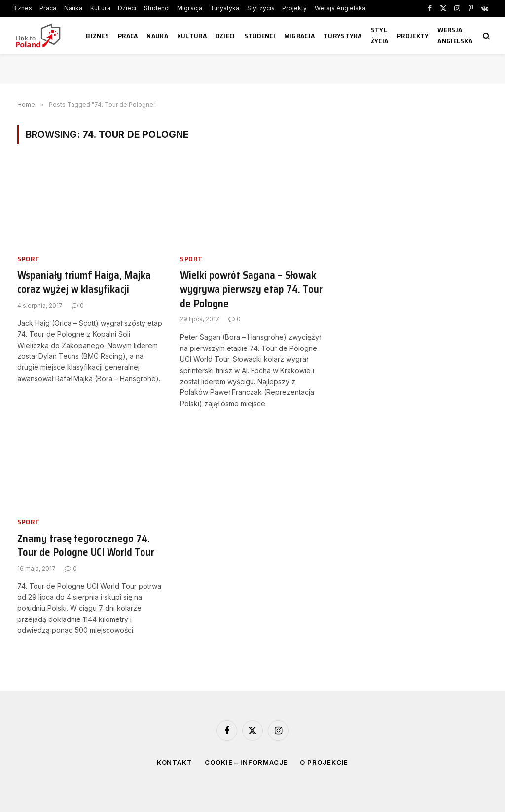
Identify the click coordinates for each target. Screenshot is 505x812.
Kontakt (175, 762)
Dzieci (127, 8)
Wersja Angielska (340, 8)
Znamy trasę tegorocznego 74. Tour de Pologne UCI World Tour (86, 546)
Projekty (294, 8)
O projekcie (324, 762)
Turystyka (225, 8)
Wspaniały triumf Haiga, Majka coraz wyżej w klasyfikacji (84, 283)
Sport (29, 259)
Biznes (22, 8)
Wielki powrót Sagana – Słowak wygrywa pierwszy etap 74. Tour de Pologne (251, 290)
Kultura (100, 8)
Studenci (157, 8)
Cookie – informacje (246, 762)
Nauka (73, 8)
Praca (48, 8)
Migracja (190, 8)
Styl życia (261, 8)
